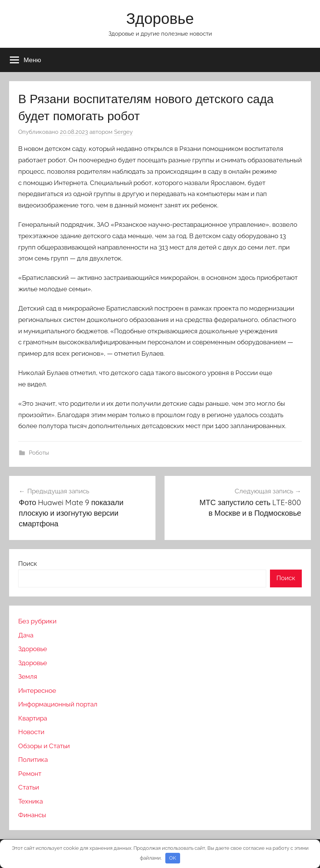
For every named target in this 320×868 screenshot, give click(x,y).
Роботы (39, 453)
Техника (31, 801)
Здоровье (160, 18)
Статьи (29, 787)
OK (173, 858)
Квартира (33, 718)
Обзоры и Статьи (44, 746)
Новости (31, 732)
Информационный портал (58, 704)
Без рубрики (37, 621)
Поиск (28, 563)
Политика (33, 760)
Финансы (32, 815)
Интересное (37, 691)
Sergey (123, 132)
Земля (28, 677)
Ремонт (30, 774)
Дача (26, 635)
